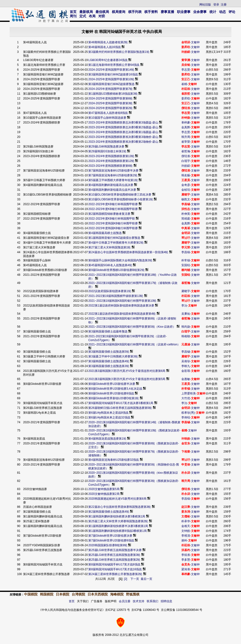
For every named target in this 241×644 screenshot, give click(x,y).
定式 (83, 16)
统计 (213, 12)
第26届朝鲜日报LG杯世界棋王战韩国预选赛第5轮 (120, 408)
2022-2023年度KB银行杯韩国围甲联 (111, 219)
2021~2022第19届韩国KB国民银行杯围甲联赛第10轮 (122, 301)
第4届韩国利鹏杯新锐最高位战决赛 (111, 185)
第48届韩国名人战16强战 (105, 47)
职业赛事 (184, 12)
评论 (232, 12)
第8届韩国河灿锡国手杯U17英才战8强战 (114, 564)
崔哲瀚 (186, 151)
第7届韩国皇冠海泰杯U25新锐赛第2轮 (113, 175)
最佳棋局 (102, 12)
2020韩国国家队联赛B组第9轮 (108, 545)
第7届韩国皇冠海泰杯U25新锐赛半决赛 (113, 171)
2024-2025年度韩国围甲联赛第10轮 (111, 79)
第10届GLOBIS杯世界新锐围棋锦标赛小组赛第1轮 (121, 199)
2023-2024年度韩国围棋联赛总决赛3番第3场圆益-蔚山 (123, 123)
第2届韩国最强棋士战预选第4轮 (109, 512)
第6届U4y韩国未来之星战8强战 (108, 413)
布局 (92, 16)
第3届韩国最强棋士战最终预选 (108, 331)
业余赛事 (200, 12)
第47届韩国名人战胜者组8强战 (108, 113)
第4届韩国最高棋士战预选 (105, 233)
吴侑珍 (186, 361)
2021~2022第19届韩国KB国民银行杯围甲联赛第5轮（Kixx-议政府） (132, 327)
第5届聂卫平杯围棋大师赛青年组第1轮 (113, 180)
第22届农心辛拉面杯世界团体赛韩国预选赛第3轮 (120, 507)
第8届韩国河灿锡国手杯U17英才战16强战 (115, 569)
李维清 (186, 536)
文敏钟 (195, 42)
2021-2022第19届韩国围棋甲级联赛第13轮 (116, 296)
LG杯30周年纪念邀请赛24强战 (108, 60)
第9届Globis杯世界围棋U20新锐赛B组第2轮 (116, 270)
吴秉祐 (186, 314)
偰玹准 (186, 156)
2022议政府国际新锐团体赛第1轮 (110, 291)
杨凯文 (186, 199)
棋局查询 (119, 12)
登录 (216, 5)
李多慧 (186, 560)
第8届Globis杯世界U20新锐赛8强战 (111, 393)
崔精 (184, 84)
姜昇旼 (186, 98)
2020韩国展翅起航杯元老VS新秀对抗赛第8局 (117, 499)
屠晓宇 (186, 291)
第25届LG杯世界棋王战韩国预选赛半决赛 (115, 550)
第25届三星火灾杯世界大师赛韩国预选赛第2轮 (118, 521)
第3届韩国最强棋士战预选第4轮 (109, 361)
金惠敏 (186, 379)
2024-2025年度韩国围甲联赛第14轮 (111, 70)
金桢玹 (186, 190)
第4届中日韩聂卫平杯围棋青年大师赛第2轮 (116, 243)
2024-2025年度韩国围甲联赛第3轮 (110, 103)
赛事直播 (167, 12)
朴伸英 (186, 214)
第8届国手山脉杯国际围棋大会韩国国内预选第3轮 (120, 260)
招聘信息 (166, 601)
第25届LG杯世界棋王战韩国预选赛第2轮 (115, 560)
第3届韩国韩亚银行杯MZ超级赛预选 (111, 84)
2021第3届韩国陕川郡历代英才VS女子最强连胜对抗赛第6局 (127, 371)
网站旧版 (205, 5)
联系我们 (152, 601)
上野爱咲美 (189, 393)
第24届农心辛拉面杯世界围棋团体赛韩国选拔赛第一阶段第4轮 (128, 252)
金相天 (186, 526)
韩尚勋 (186, 327)
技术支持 (139, 601)
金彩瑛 (186, 371)
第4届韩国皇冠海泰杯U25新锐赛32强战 (114, 460)
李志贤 (186, 70)
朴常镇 (186, 260)
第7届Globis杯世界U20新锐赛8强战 (111, 540)
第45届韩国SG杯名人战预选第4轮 (110, 265)
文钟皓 (186, 531)
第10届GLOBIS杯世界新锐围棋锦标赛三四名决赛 (120, 195)
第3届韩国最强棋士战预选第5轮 (109, 352)
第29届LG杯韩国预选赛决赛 (106, 147)
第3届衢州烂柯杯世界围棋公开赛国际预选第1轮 (119, 52)
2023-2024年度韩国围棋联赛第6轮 (110, 166)
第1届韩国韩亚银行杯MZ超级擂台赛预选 (114, 238)
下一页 (135, 579)
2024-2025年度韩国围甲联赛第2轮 (110, 108)
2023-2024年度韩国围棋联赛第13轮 (111, 156)
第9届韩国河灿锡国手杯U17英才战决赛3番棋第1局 (121, 403)
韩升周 (186, 137)
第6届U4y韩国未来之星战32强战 (109, 417)
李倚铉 (186, 417)
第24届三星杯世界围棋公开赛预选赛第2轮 (116, 574)
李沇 (184, 306)
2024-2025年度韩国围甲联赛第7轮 (110, 89)
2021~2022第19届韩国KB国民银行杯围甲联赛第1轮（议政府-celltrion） (134, 344)
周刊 (73, 16)
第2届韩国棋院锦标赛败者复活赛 (109, 214)
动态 (222, 12)
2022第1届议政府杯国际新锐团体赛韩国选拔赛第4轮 (122, 314)
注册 (224, 5)
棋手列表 (135, 12)
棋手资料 (151, 12)
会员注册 (125, 601)
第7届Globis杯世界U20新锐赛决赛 (111, 536)
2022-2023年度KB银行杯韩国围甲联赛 (113, 204)
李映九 (186, 366)
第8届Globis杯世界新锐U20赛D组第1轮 (114, 398)
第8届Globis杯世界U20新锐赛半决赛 (112, 384)
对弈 (102, 16)
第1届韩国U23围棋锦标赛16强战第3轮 (113, 94)
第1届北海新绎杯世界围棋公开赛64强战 (114, 65)
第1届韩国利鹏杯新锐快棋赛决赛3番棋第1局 (117, 516)
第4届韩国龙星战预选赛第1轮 (108, 439)
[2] (125, 579)
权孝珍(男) (188, 413)
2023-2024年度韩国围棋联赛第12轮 (111, 161)
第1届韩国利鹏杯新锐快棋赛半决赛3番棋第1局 (118, 526)
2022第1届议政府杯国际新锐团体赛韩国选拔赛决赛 (121, 306)
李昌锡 (186, 352)
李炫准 (186, 555)
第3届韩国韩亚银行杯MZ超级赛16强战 (113, 74)
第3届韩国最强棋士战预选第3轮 (109, 366)
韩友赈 (186, 175)
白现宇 (186, 161)
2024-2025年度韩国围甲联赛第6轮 (110, 98)
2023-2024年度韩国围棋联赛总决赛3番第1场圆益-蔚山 (123, 132)
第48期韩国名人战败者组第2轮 (108, 42)
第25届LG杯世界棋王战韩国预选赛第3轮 (115, 555)
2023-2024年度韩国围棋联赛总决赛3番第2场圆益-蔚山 (123, 127)
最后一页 (146, 579)
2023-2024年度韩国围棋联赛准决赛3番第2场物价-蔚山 (123, 142)
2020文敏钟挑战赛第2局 (104, 494)
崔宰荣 (186, 142)
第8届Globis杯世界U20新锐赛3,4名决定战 (116, 389)
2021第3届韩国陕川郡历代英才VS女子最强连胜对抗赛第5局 (127, 379)
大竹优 (186, 398)
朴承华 (186, 521)
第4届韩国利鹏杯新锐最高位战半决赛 (112, 190)
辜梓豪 (186, 123)
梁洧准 (186, 569)
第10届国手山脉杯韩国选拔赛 (107, 118)
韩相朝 (186, 336)
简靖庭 (186, 219)
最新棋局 (86, 12)
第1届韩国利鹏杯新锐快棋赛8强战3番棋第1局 (117, 531)
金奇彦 (186, 185)
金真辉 (186, 127)
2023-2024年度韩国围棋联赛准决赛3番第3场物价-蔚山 (123, 137)
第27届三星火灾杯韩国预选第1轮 (109, 247)
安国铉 (186, 265)
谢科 (184, 540)
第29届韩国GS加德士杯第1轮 (107, 151)
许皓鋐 (186, 166)
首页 (73, 12)
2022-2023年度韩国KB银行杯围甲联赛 (113, 223)
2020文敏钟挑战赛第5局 (104, 489)
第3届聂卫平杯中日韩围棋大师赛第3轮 (113, 356)
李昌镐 (186, 252)
